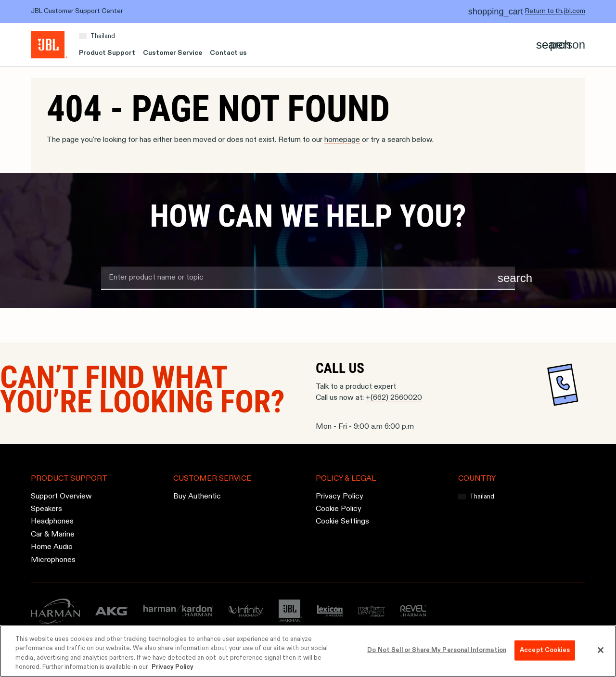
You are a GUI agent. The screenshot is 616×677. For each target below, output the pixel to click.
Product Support (107, 53)
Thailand (103, 36)
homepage (342, 140)
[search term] (308, 278)
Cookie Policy (339, 509)
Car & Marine (53, 535)
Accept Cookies (545, 650)
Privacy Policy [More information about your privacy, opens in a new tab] (173, 667)
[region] (308, 651)
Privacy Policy (340, 497)
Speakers (46, 509)
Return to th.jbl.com (555, 11)
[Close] (601, 650)
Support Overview (61, 497)
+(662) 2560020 (394, 398)
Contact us (228, 53)
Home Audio (52, 547)
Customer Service (173, 53)
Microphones (53, 560)
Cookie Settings (342, 522)
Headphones (52, 522)
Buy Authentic (197, 497)
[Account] (568, 45)
